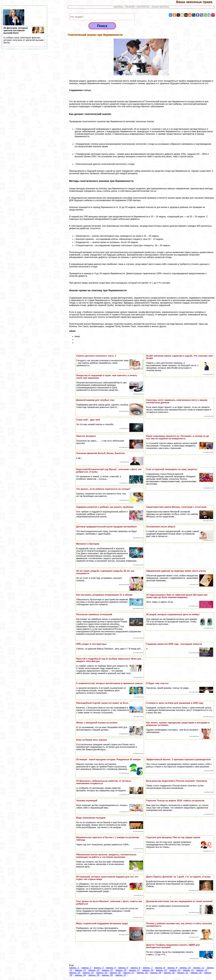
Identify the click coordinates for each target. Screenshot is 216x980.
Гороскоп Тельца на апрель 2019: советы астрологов (175, 801)
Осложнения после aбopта (161, 527)
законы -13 (80, 970)
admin (72, 331)
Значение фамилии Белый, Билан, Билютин (100, 453)
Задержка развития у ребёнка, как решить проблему (105, 507)
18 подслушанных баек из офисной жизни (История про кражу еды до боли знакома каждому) (177, 596)
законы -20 (175, 970)
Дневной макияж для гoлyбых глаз (95, 400)
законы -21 (188, 970)
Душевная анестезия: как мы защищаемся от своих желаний (179, 901)
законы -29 (156, 973)
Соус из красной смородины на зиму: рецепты (172, 469)
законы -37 (121, 975)
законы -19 (161, 970)
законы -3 (99, 968)
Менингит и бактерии (88, 544)
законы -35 (94, 975)
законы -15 (107, 970)
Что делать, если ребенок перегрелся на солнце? (103, 489)
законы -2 (86, 968)
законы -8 (160, 968)
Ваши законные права (196, 2)
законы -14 (94, 970)
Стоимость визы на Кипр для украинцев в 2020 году (175, 703)
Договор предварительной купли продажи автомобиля (106, 527)
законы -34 (80, 975)
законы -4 (111, 968)
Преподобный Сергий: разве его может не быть (102, 703)
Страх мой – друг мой (88, 420)
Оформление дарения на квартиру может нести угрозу (176, 571)
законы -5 (123, 968)
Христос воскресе (86, 436)
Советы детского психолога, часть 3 (96, 356)
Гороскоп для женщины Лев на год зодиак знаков (173, 837)
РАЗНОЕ (130, 7)
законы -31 (183, 973)
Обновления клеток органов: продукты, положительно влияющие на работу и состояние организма (106, 856)
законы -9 (172, 968)
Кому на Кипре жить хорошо (92, 740)
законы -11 (199, 968)
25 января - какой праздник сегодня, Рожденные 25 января (108, 759)
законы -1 (74, 968)
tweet (77, 336)
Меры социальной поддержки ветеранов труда (102, 923)
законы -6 (135, 968)
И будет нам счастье (157, 683)
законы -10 (185, 968)
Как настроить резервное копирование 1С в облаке (104, 595)
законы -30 (169, 973)
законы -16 (121, 970)
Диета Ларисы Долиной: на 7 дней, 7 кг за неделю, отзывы (178, 877)
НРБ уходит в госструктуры (91, 644)
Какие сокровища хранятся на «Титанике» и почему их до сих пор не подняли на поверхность (178, 437)
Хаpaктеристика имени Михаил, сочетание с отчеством (176, 507)
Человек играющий (87, 801)
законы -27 (129, 973)
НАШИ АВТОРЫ (160, 7)
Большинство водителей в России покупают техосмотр (177, 781)
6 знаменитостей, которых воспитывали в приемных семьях (109, 683)
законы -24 (88, 973)
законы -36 (107, 975)
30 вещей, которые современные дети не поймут (173, 614)
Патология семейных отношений (94, 614)
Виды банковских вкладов (91, 818)
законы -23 (75, 973)
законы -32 (196, 973)
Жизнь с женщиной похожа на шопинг (97, 723)
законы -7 (148, 968)
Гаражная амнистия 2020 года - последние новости (174, 644)
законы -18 (148, 970)
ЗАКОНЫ (118, 7)
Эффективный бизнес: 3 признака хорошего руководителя (178, 759)
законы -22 (202, 970)
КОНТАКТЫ (143, 7)
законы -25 (102, 973)
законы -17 (134, 970)
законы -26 (115, 973)
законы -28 (142, 973)
